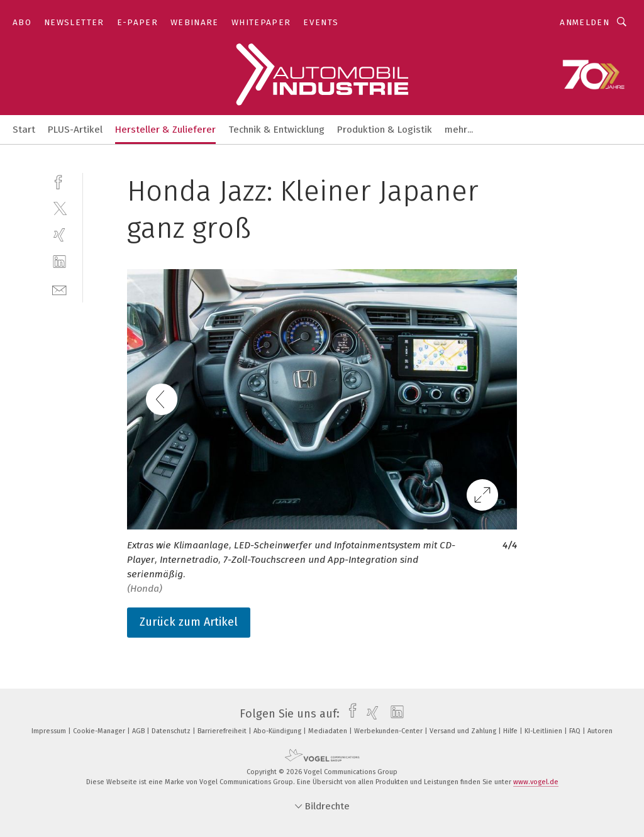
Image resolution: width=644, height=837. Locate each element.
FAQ (576, 731)
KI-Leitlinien (544, 731)
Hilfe (511, 731)
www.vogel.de (536, 782)
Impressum (50, 731)
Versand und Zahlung (464, 731)
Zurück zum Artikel (189, 622)
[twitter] (59, 208)
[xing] (59, 235)
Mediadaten (329, 731)
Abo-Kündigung (278, 731)
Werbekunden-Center (389, 731)
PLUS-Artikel (75, 130)
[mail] (59, 289)
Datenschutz (172, 731)
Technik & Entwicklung (276, 130)
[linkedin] (59, 262)
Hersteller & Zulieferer (165, 130)
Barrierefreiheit (223, 731)
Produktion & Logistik (385, 130)
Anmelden (585, 22)
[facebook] (59, 181)
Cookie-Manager (100, 731)
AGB (139, 731)
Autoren (600, 731)
